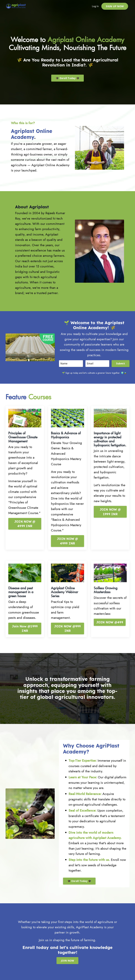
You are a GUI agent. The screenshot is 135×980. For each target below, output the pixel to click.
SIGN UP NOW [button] (115, 6)
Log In (95, 6)
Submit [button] (121, 363)
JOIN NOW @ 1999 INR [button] (110, 512)
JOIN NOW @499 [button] (110, 622)
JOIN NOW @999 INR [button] (67, 628)
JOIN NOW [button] (67, 961)
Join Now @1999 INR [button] (25, 628)
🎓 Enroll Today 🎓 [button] (67, 78)
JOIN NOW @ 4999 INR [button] (25, 524)
